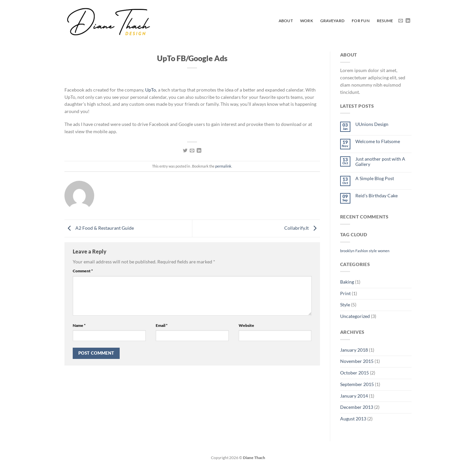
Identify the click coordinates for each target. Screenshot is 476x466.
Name (79, 325)
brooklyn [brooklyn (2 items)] (347, 251)
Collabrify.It (302, 228)
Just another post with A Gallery (380, 162)
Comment (83, 271)
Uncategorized (355, 316)
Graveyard (332, 21)
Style (345, 305)
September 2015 (357, 384)
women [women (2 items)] (384, 251)
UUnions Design (372, 124)
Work (307, 21)
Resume (385, 21)
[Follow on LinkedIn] (408, 21)
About (286, 21)
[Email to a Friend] (192, 151)
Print (345, 293)
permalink (223, 166)
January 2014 (354, 396)
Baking (347, 282)
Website (246, 325)
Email (162, 325)
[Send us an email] (401, 21)
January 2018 (354, 350)
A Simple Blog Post (375, 178)
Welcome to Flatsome (378, 141)
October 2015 (355, 373)
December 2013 (357, 407)
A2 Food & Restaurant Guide (99, 228)
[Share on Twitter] (185, 151)
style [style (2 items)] (373, 251)
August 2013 (353, 419)
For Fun (361, 21)
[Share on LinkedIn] (199, 151)
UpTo (151, 90)
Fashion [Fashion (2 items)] (362, 251)
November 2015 (357, 361)
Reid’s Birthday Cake (377, 196)
